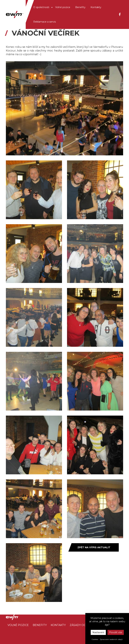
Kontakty (96, 7)
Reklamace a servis (45, 22)
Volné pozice (63, 7)
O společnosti (42, 7)
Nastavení (98, 632)
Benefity (80, 7)
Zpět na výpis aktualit (94, 547)
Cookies (95, 639)
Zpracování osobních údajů (111, 639)
